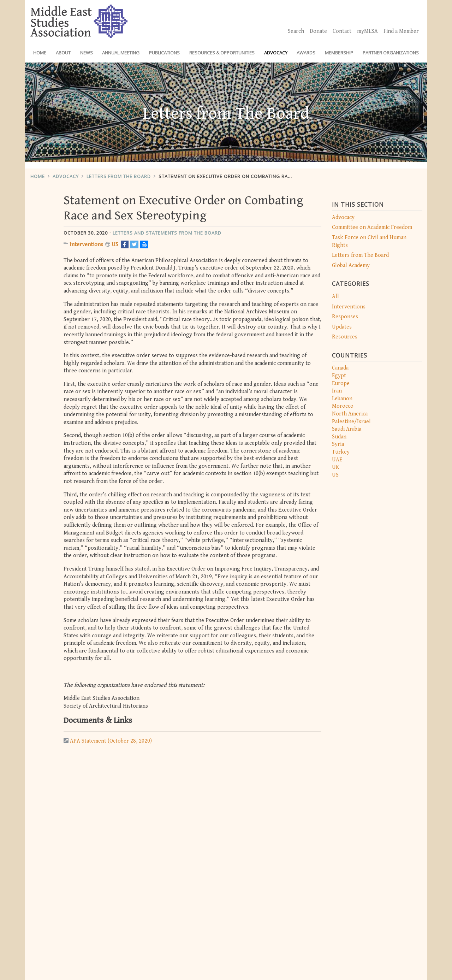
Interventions (349, 307)
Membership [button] (339, 53)
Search (296, 31)
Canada (340, 368)
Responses (345, 317)
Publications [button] (164, 53)
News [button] (87, 53)
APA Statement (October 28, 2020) (111, 741)
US (335, 475)
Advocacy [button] (276, 53)
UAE (337, 460)
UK (336, 467)
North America (350, 414)
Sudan (339, 437)
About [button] (63, 53)
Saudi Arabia (347, 429)
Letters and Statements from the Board (167, 233)
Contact (342, 31)
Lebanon (342, 399)
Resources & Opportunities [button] (222, 53)
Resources (345, 337)
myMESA (367, 31)
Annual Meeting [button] (121, 53)
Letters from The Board (119, 176)
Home (40, 53)
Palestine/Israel (351, 422)
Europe (341, 383)
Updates (342, 327)
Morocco (343, 406)
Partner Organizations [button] (391, 53)
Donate (318, 31)
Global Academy (351, 265)
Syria (338, 444)
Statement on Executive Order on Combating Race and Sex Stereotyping (256, 176)
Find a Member (401, 31)
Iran (337, 391)
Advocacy (66, 176)
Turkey (341, 452)
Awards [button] (306, 53)
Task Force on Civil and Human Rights (369, 241)
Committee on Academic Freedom (372, 227)
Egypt (339, 376)
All (335, 297)
